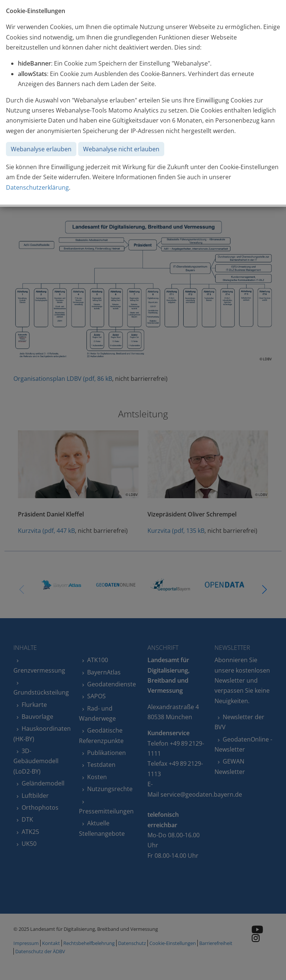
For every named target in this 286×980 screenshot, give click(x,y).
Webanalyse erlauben (41, 149)
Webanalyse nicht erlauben (121, 149)
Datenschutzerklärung (37, 187)
